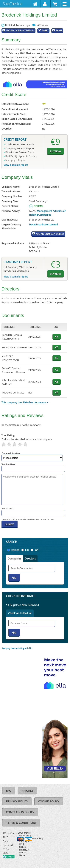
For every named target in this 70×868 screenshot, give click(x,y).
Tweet (45, 30)
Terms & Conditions (21, 823)
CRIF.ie (22, 847)
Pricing (27, 791)
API (21, 844)
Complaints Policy (20, 812)
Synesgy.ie (24, 850)
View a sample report (16, 165)
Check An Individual (20, 613)
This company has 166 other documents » (25, 402)
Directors (30, 558)
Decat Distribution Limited (43, 224)
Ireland (15, 550)
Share (59, 30)
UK (27, 550)
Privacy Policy (17, 801)
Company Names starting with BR (17, 648)
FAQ (9, 791)
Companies (14, 558)
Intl (36, 550)
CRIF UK (23, 852)
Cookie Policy (49, 801)
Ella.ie (22, 855)
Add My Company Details (20, 30)
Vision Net (24, 836)
